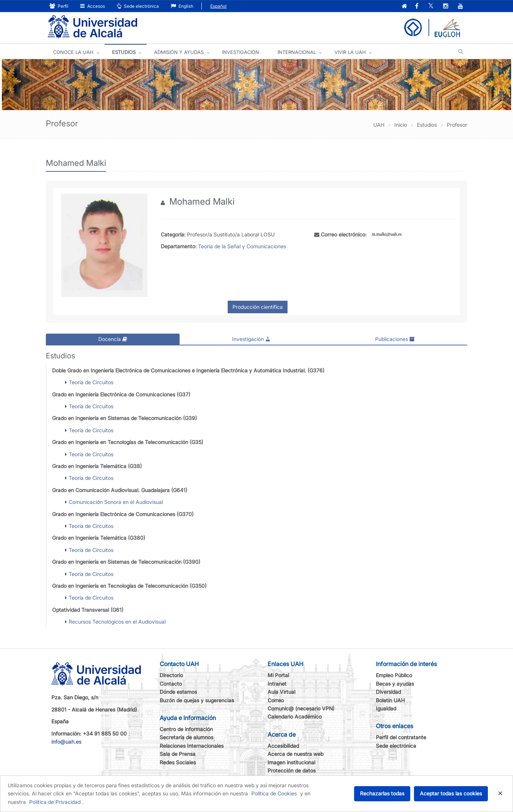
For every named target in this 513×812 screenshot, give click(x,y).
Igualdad (386, 708)
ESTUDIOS (124, 52)
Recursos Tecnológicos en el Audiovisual (117, 622)
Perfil (59, 6)
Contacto (171, 684)
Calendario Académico (295, 717)
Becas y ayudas (395, 684)
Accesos (93, 6)
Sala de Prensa (178, 754)
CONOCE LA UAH (73, 52)
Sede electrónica (138, 6)
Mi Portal (278, 675)
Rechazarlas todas (382, 793)
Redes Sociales (178, 762)
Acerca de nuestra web (295, 754)
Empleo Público (394, 675)
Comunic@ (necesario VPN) (301, 708)
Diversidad (388, 692)
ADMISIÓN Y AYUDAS (179, 52)
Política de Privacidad (55, 802)
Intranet (277, 684)
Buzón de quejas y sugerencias (197, 700)
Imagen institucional (291, 762)
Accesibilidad (283, 746)
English (182, 6)
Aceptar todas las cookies (451, 793)
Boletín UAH (390, 700)
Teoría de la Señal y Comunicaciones (242, 246)
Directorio (171, 675)
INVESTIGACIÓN (241, 52)
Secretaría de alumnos (186, 737)
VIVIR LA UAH (350, 52)
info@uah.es (66, 742)
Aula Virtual (281, 692)
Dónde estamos (178, 692)
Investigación (251, 339)
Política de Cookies (274, 793)
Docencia (113, 339)
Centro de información (186, 729)
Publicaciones (395, 339)
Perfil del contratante (401, 737)
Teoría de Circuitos (91, 382)
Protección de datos (292, 770)
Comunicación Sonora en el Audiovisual (116, 502)
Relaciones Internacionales (192, 746)
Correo (276, 700)
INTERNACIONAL (297, 52)
